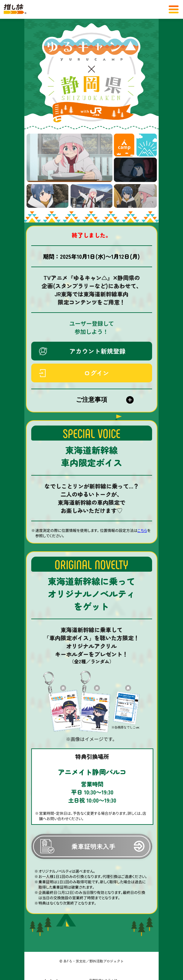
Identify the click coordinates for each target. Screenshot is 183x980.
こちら (142, 530)
